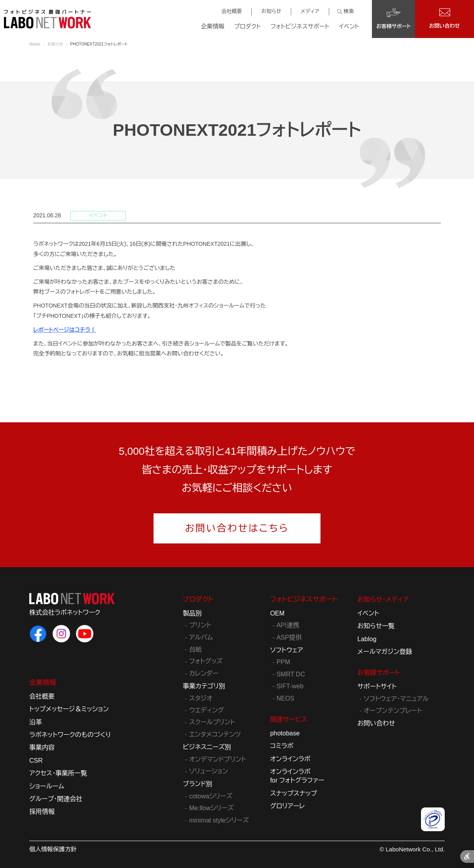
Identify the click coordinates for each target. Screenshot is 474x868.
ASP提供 (289, 637)
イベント (349, 26)
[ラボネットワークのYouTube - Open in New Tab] (85, 634)
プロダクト (248, 26)
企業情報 (213, 26)
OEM (277, 613)
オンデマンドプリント (218, 759)
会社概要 (231, 11)
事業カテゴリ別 (204, 686)
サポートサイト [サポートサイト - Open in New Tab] (377, 687)
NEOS (285, 698)
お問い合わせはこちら (237, 528)
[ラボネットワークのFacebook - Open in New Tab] (38, 634)
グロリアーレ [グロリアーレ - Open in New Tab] (288, 806)
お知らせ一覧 (376, 626)
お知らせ (271, 11)
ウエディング (207, 710)
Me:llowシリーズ (211, 808)
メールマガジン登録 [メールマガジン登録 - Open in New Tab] (385, 652)
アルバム (201, 637)
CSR (36, 761)
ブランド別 (198, 784)
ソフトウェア (287, 650)
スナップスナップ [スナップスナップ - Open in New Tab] (294, 793)
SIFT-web (290, 686)
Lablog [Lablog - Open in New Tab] (367, 639)
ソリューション (209, 771)
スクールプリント (212, 722)
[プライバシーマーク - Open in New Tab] (433, 819)
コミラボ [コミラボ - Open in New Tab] (282, 746)
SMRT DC (291, 674)
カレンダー (204, 673)
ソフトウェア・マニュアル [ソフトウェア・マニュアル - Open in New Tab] (396, 699)
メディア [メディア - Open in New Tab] (310, 11)
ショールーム (47, 786)
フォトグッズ (206, 661)
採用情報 (42, 812)
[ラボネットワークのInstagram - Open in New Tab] (61, 634)
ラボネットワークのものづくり (70, 735)
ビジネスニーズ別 (207, 747)
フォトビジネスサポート (300, 26)
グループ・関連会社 (56, 799)
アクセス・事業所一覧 (58, 773)
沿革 (36, 722)
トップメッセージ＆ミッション (69, 709)
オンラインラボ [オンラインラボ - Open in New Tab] (290, 759)
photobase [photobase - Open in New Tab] (285, 733)
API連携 (288, 625)
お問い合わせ (376, 723)
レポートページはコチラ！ (64, 330)
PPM (283, 662)
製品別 (192, 613)
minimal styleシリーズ (219, 820)
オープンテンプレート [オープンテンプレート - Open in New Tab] (393, 711)
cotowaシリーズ (211, 796)
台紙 (195, 649)
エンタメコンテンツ (215, 734)
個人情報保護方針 (53, 849)
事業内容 (42, 747)
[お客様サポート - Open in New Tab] (393, 19)
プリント (200, 625)
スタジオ (201, 698)
